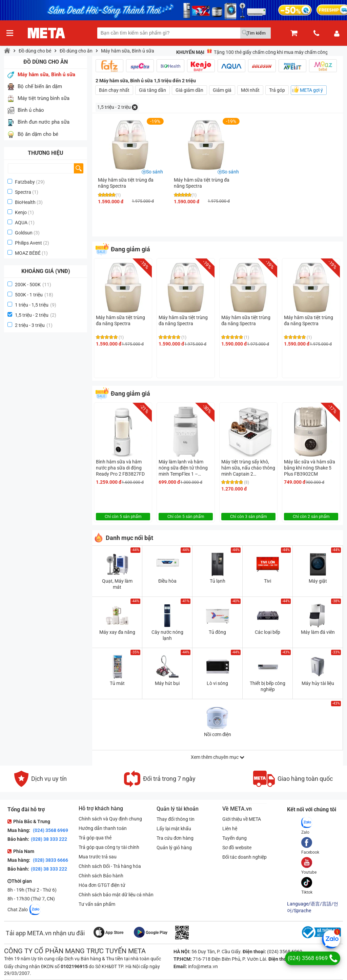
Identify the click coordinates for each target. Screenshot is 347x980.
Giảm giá (222, 90)
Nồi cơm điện (218, 734)
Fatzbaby (25, 182)
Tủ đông (217, 632)
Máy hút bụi (167, 683)
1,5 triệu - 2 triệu (36, 315)
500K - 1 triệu (34, 295)
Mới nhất (250, 90)
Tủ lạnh (218, 581)
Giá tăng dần (152, 90)
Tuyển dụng (234, 838)
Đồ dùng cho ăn (76, 51)
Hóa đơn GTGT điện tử (102, 885)
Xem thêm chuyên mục (218, 757)
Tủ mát (117, 683)
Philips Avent (28, 243)
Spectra (23, 192)
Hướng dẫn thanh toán (103, 828)
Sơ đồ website (237, 848)
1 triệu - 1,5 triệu (36, 305)
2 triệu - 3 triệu (34, 325)
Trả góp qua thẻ (95, 838)
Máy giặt (318, 581)
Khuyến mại (190, 52)
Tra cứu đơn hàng (175, 838)
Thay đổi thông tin (176, 819)
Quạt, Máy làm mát (117, 584)
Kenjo (21, 212)
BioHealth (25, 202)
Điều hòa (167, 581)
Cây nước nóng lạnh (167, 635)
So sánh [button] (155, 172)
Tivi (268, 581)
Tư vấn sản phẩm (97, 904)
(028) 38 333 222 (49, 839)
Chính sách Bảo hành (101, 876)
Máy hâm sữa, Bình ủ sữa (128, 51)
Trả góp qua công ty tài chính (109, 847)
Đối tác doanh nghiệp (244, 857)
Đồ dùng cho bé (35, 51)
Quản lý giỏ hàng (174, 848)
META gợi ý (311, 90)
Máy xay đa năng (117, 632)
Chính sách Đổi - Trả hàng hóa (110, 866)
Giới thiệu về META (242, 819)
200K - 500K (33, 285)
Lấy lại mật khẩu (174, 829)
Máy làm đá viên (318, 632)
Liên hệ (230, 829)
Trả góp (277, 90)
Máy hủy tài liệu (318, 683)
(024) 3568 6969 (50, 830)
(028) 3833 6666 (50, 860)
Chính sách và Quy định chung (110, 819)
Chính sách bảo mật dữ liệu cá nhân (116, 895)
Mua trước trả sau (98, 857)
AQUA (21, 223)
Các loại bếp (268, 632)
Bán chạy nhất (114, 90)
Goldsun (24, 233)
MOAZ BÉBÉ (28, 253)
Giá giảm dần (189, 90)
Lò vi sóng (217, 683)
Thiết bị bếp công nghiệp (268, 686)
